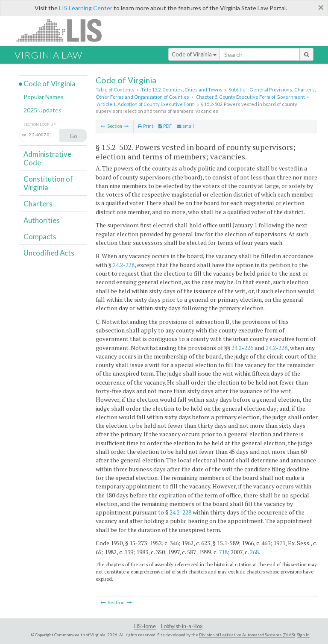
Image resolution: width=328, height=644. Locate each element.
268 (254, 552)
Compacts (40, 237)
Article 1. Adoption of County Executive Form (146, 104)
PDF (165, 126)
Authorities (42, 220)
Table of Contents (115, 90)
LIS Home (145, 626)
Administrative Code (47, 158)
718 (223, 552)
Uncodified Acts (49, 253)
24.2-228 (124, 265)
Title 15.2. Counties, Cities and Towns (182, 90)
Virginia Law (48, 55)
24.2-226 (242, 348)
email (185, 126)
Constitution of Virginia (48, 183)
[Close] (321, 7)
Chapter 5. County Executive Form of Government (250, 97)
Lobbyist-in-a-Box (182, 626)
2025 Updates (42, 110)
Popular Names (44, 97)
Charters (38, 204)
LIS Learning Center (86, 8)
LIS (64, 30)
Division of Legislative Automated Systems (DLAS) (247, 635)
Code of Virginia (194, 54)
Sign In (303, 635)
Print (146, 126)
